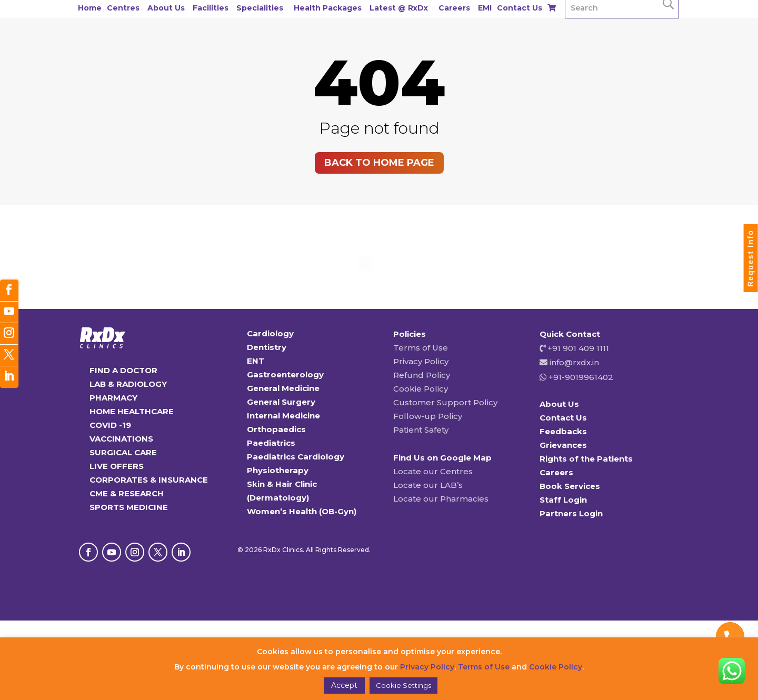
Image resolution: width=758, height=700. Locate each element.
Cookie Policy (421, 389)
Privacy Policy (421, 361)
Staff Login (563, 500)
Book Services (570, 486)
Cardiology (270, 333)
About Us (166, 8)
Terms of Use (421, 348)
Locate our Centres (433, 471)
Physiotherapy (278, 470)
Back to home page (379, 163)
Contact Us (520, 8)
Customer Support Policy (445, 402)
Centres (123, 8)
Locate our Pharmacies (441, 499)
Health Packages (328, 8)
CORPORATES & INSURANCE (149, 480)
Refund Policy (422, 375)
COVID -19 (110, 425)
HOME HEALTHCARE (132, 411)
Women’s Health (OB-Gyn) (302, 511)
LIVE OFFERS (117, 466)
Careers (454, 8)
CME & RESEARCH (127, 493)
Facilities (211, 8)
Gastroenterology (285, 374)
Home (90, 8)
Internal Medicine (283, 416)
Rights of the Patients (586, 459)
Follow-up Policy (428, 416)
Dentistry (267, 347)
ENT (256, 361)
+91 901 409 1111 (577, 348)
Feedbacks (563, 431)
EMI (485, 8)
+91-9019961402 (580, 377)
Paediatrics (271, 443)
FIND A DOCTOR (123, 370)
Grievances (563, 445)
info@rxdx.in (574, 362)
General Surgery (281, 402)
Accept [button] (344, 685)
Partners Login (571, 513)
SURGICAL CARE (123, 452)
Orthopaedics (276, 429)
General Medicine (283, 388)
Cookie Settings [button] (403, 685)
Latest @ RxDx (399, 8)
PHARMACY (113, 398)
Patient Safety (421, 430)
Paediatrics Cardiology (296, 457)
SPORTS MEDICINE (129, 507)
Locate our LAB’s (428, 485)
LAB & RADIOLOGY (128, 384)
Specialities (260, 8)
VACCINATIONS (121, 439)
